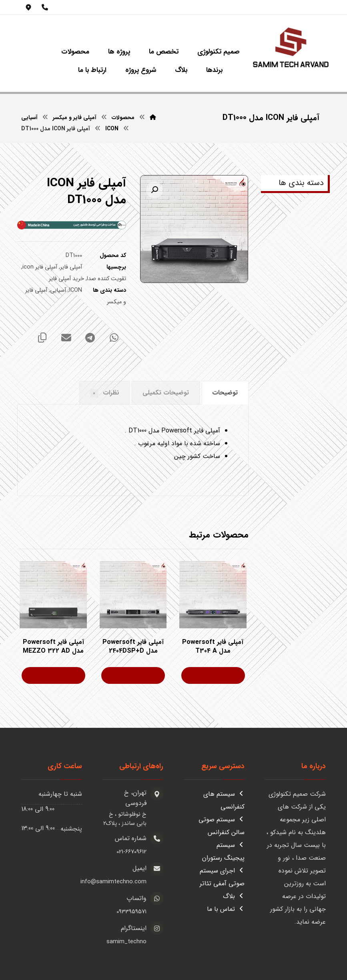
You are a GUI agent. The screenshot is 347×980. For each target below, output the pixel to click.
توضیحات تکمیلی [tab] (166, 393)
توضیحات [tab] (225, 393)
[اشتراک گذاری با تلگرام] (90, 339)
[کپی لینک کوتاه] (42, 339)
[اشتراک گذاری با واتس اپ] (114, 339)
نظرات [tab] (105, 393)
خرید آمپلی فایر (66, 279)
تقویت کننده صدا (106, 279)
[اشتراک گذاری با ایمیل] (66, 339)
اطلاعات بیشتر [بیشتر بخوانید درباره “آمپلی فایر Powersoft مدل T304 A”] (208, 676)
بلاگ (234, 896)
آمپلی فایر (71, 268)
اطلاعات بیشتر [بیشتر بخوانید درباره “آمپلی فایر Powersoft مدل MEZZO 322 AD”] (48, 676)
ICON (75, 291)
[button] (154, 190)
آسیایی (58, 291)
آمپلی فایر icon (40, 268)
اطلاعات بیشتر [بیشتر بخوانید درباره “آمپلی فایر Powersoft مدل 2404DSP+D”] (128, 676)
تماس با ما (226, 909)
